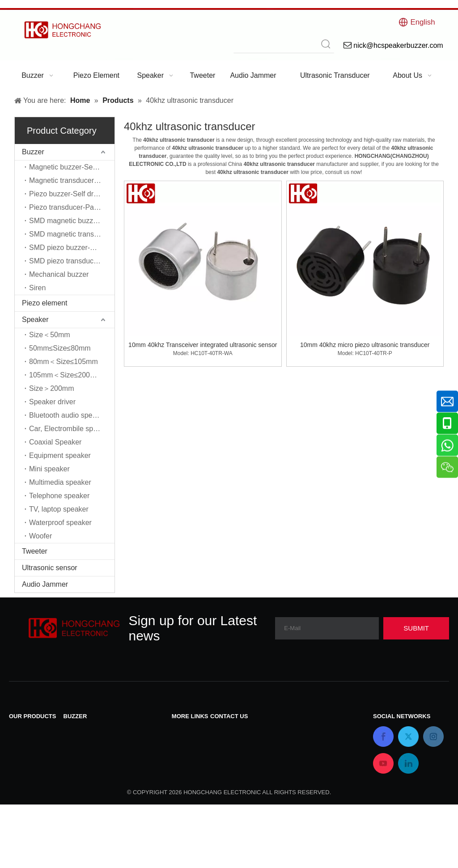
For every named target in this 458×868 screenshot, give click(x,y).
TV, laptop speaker (59, 509)
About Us (187, 777)
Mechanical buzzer (59, 274)
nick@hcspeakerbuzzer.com (255, 761)
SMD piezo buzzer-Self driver (72, 248)
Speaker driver (52, 402)
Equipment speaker (60, 455)
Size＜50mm (50, 335)
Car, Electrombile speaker (70, 429)
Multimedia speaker (60, 482)
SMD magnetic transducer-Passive (72, 234)
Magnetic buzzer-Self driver (72, 167)
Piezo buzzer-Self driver (67, 194)
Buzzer (33, 152)
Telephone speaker (59, 496)
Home (181, 765)
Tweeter (35, 551)
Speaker (35, 320)
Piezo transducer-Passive (70, 207)
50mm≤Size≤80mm (60, 348)
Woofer (40, 536)
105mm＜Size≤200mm (66, 375)
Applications (191, 788)
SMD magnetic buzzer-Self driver (72, 221)
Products (186, 753)
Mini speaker (49, 469)
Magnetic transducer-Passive (72, 180)
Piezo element (45, 303)
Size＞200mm (51, 388)
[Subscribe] (416, 628)
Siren (37, 288)
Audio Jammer (45, 584)
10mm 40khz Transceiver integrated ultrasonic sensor (203, 345)
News (181, 742)
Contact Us (189, 730)
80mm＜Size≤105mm (64, 362)
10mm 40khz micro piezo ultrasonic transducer (365, 345)
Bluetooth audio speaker (68, 415)
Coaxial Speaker (55, 442)
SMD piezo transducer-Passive (72, 261)
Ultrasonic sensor (50, 568)
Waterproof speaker (60, 523)
